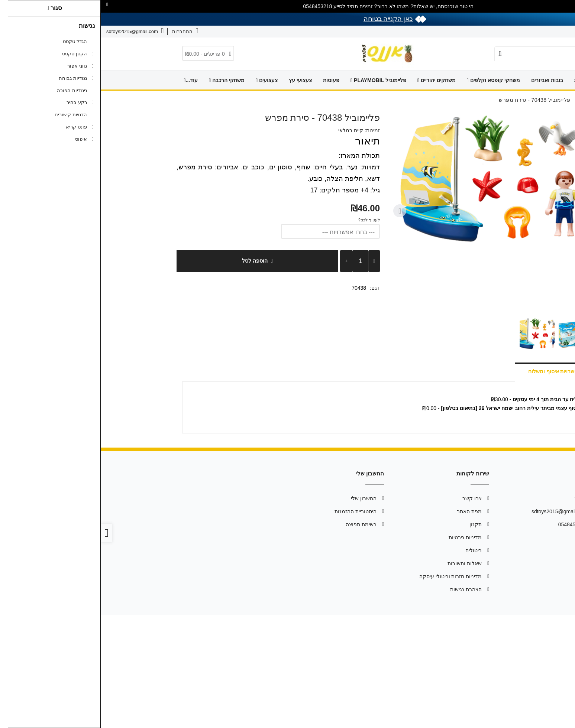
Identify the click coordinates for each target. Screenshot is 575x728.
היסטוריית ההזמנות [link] (255, 511)
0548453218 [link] (472, 524)
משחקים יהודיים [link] (336, 80)
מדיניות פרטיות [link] (364, 537)
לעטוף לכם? (268, 220)
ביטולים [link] (373, 550)
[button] (477, 334)
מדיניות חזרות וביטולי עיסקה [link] (350, 576)
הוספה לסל (156, 261)
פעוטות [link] (230, 80)
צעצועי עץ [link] (200, 80)
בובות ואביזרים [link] (446, 80)
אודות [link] (552, 31)
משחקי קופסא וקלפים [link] (393, 80)
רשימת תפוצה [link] (260, 524)
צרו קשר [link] (529, 31)
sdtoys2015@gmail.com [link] (459, 511)
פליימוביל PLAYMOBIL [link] (278, 80)
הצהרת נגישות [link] (365, 589)
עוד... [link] (90, 80)
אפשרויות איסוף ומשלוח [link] (454, 371)
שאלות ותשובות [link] (495, 31)
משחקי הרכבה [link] (126, 80)
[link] (559, 712)
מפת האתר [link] (369, 511)
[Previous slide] (488, 211)
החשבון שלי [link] (263, 498)
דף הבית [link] (483, 80)
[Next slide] (299, 211)
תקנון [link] (375, 524)
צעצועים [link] (166, 80)
